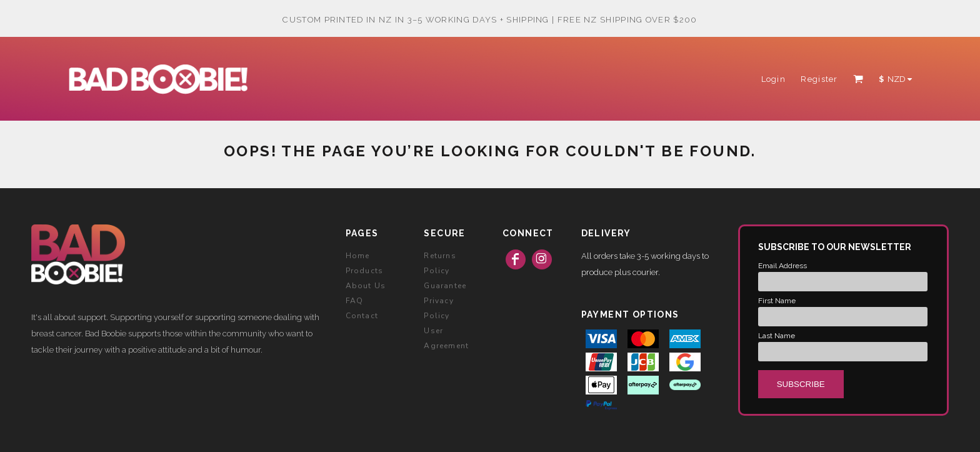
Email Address (782, 266)
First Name (777, 301)
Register (819, 79)
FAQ (355, 301)
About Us (366, 286)
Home (358, 256)
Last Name (777, 336)
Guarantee (445, 286)
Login (774, 79)
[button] (858, 79)
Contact (362, 316)
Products (365, 271)
